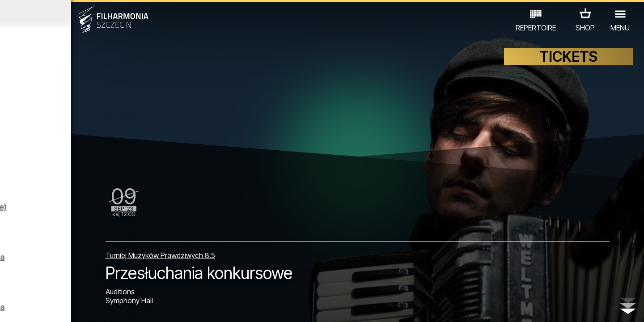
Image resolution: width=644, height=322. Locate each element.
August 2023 (84, 13)
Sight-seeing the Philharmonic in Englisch (102, 102)
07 (88, 307)
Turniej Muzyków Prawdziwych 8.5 (251, 246)
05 (62, 307)
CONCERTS (26, 283)
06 (75, 307)
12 (153, 307)
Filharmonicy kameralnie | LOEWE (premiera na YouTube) (105, 225)
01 (10, 307)
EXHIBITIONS (100, 283)
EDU (62, 283)
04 (49, 307)
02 (23, 307)
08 (101, 307)
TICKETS (568, 66)
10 (127, 307)
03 (36, 307)
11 (140, 307)
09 (114, 307)
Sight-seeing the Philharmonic (86, 152)
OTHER (143, 283)
